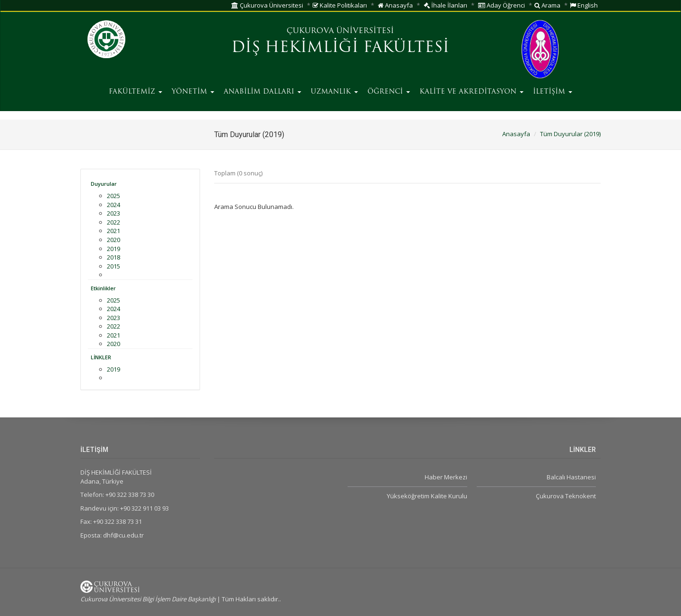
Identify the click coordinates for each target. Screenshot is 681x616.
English (584, 5)
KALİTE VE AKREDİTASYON (471, 92)
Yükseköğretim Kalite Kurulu (427, 496)
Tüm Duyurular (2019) (570, 134)
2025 (113, 196)
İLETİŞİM (553, 92)
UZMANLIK (334, 92)
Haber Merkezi (446, 477)
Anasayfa (395, 5)
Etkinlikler (103, 288)
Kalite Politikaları (340, 5)
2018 (113, 257)
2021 (113, 231)
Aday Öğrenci (502, 5)
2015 (113, 266)
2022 (113, 222)
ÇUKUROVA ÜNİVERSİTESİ (340, 31)
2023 (113, 213)
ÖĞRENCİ (389, 92)
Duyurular (104, 184)
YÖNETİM (193, 92)
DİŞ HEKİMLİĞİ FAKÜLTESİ (340, 48)
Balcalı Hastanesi (571, 477)
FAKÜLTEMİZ (135, 92)
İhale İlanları (445, 5)
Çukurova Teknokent (566, 496)
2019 (113, 249)
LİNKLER (101, 357)
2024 (113, 205)
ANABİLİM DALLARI (262, 92)
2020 (113, 240)
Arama (547, 5)
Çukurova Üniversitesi (267, 5)
